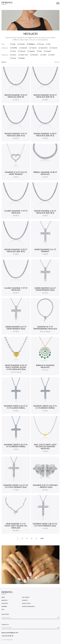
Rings (3, 597)
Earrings (4, 606)
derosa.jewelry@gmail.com (10, 633)
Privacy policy (26, 603)
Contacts (25, 600)
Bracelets (5, 600)
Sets (3, 610)
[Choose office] (58, 617)
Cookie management (28, 606)
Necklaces (5, 603)
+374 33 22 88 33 (7, 636)
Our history (26, 597)
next (42, 539)
